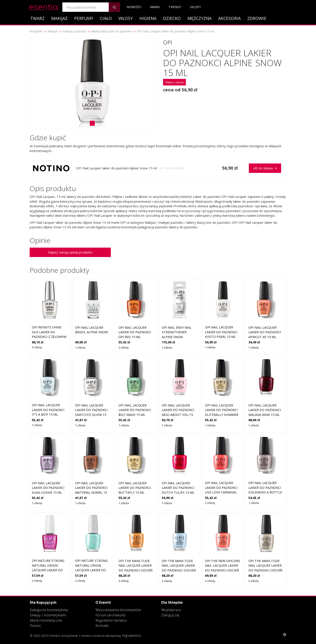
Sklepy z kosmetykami (48, 615)
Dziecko (172, 18)
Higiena (148, 18)
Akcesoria (229, 18)
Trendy (175, 7)
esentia (43, 6)
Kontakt (102, 626)
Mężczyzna (199, 18)
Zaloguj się (170, 615)
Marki (155, 7)
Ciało (106, 18)
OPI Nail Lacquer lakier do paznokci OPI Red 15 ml (135, 332)
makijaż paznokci (75, 31)
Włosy (126, 18)
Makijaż (59, 18)
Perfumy (84, 18)
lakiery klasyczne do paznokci (112, 31)
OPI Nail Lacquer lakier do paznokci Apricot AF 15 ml (265, 332)
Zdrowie (257, 18)
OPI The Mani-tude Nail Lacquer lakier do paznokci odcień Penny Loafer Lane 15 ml (136, 570)
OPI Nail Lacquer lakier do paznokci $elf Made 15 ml (135, 410)
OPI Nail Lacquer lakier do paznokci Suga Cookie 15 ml (48, 488)
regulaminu (131, 635)
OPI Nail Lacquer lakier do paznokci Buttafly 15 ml (135, 488)
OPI (168, 42)
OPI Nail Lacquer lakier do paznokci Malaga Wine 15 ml (265, 410)
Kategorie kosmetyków (49, 610)
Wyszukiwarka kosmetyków (118, 610)
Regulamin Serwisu (111, 620)
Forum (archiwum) (110, 615)
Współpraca (171, 610)
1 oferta (80, 348)
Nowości (134, 7)
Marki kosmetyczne (46, 620)
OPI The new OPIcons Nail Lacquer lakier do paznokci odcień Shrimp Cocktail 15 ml (223, 570)
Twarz (37, 18)
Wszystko (36, 31)
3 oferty (37, 347)
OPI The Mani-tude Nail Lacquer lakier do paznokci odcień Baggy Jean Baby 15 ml (179, 570)
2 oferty (124, 348)
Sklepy (195, 7)
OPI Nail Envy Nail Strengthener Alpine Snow (177, 332)
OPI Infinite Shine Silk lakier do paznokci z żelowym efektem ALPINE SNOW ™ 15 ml (49, 337)
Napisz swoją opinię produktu (70, 252)
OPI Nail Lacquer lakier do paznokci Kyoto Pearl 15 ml (221, 332)
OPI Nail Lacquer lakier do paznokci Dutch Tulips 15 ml (178, 488)
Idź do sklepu (265, 168)
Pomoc (35, 626)
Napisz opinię (174, 82)
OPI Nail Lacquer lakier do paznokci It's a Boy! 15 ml (48, 410)
